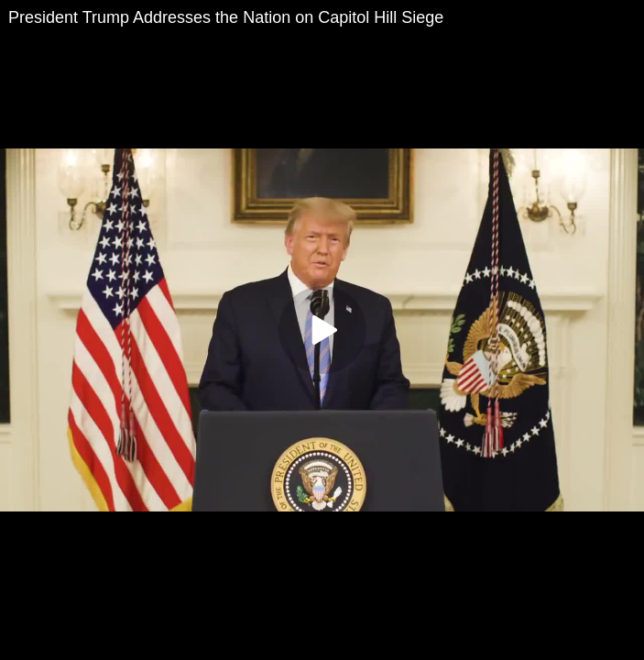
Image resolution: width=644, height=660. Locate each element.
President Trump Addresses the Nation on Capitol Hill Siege (226, 17)
